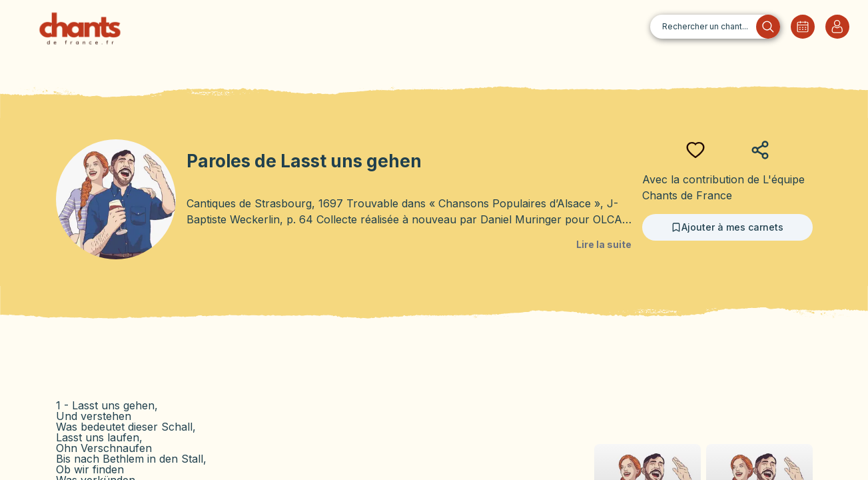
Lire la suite (604, 244)
